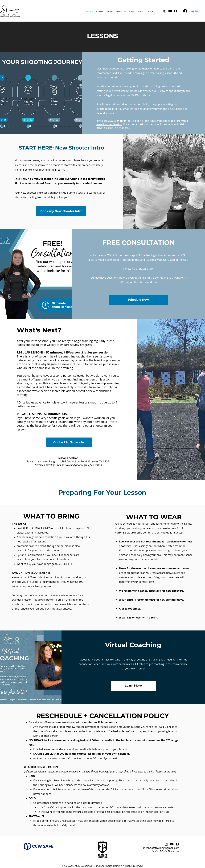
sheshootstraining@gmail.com (161, 848)
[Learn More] (133, 686)
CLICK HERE (66, 564)
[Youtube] (170, 11)
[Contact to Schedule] (69, 442)
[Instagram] (165, 11)
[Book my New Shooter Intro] (61, 211)
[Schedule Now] (138, 300)
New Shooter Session (109, 124)
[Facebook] (176, 11)
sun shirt (127, 600)
